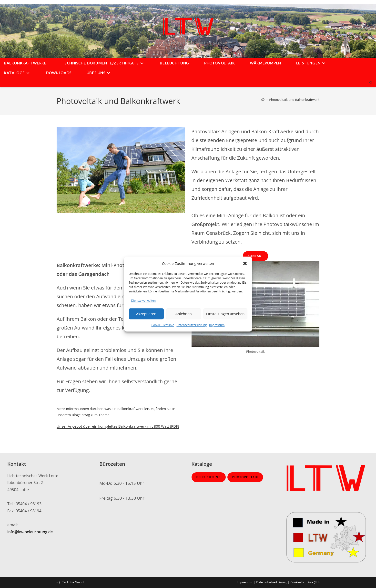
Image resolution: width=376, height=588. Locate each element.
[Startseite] (263, 100)
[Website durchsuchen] (371, 83)
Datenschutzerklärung (192, 325)
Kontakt (255, 256)
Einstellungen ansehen (225, 314)
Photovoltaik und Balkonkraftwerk (294, 100)
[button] (245, 263)
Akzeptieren (146, 314)
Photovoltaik (245, 477)
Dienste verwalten (144, 301)
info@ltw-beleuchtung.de (30, 532)
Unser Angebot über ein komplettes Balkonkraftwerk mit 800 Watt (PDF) (118, 426)
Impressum (217, 325)
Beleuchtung (209, 477)
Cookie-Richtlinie (163, 325)
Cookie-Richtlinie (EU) (305, 582)
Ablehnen (184, 314)
